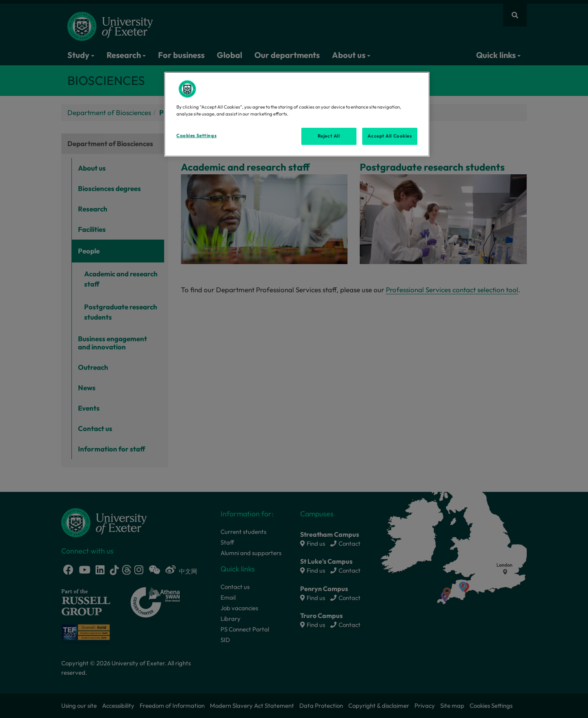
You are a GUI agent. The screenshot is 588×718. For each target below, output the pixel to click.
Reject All (329, 136)
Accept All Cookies (390, 136)
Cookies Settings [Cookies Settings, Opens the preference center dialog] (196, 136)
